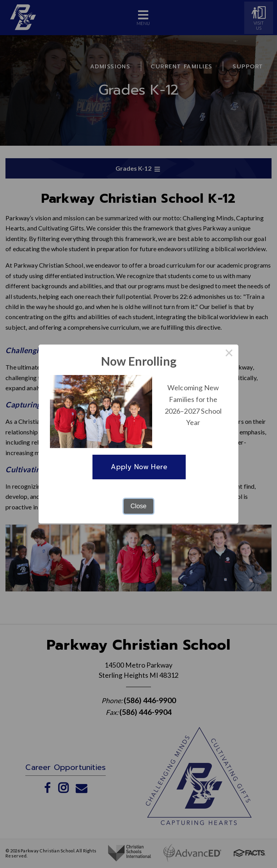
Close (139, 506)
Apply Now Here (139, 467)
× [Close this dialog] (229, 354)
